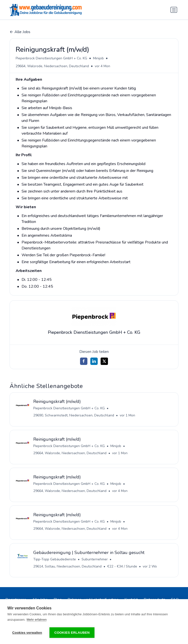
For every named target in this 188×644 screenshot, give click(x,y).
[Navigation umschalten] (174, 10)
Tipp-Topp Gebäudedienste (55, 560)
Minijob (98, 58)
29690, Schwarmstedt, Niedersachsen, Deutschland (74, 416)
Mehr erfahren (37, 620)
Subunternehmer (95, 560)
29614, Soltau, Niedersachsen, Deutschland (67, 567)
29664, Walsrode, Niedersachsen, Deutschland (52, 66)
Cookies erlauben (72, 633)
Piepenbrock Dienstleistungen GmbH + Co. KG (51, 58)
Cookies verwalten (27, 633)
